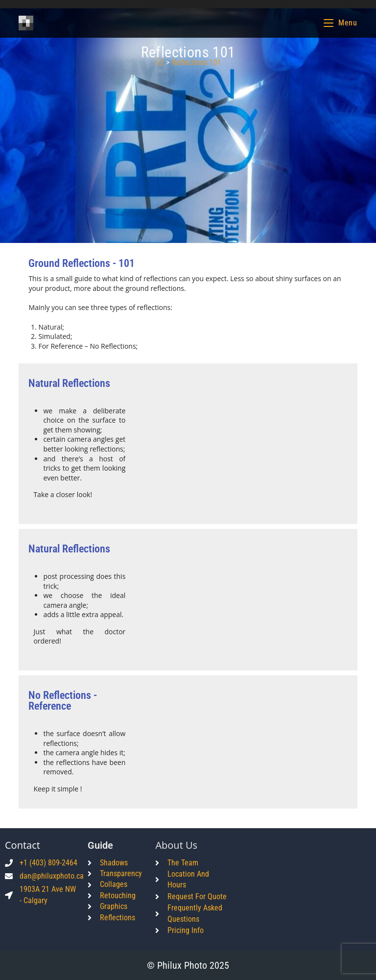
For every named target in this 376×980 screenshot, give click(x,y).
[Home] (159, 62)
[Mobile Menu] (341, 23)
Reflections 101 (197, 62)
